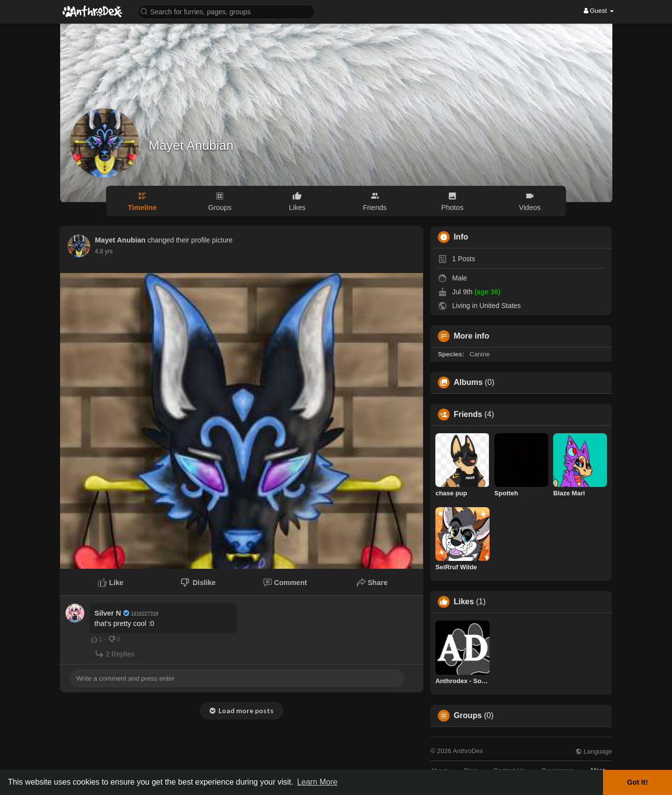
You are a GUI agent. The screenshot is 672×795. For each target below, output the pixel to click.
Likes (464, 602)
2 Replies (115, 654)
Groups (468, 716)
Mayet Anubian (191, 145)
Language (594, 751)
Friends (468, 415)
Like (111, 583)
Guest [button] (599, 11)
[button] (226, 11)
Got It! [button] (637, 782)
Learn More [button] (318, 782)
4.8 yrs (104, 251)
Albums (468, 382)
